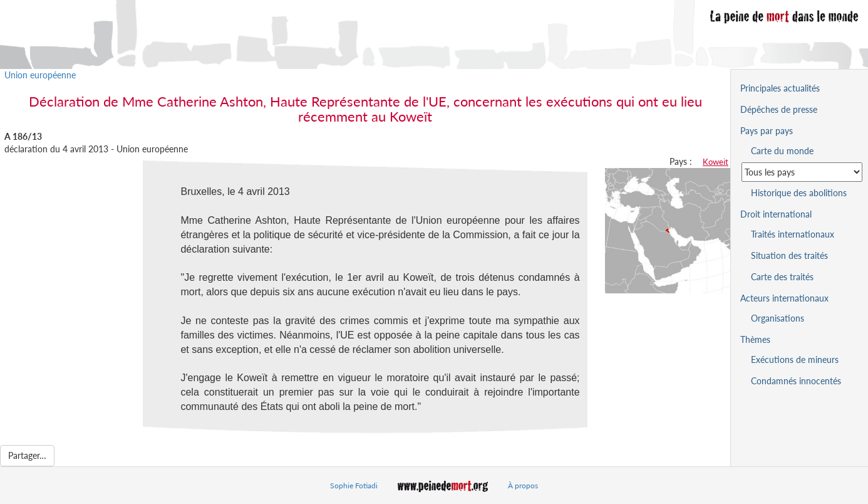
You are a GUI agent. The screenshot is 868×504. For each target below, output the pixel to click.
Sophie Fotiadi (354, 486)
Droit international (776, 214)
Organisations (778, 318)
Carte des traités (782, 277)
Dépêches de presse (779, 109)
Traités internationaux (793, 234)
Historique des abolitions (799, 193)
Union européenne (40, 75)
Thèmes (755, 339)
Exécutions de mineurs (795, 360)
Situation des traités (789, 255)
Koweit (716, 162)
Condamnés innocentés (796, 381)
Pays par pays (767, 131)
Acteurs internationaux (784, 298)
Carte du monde (782, 151)
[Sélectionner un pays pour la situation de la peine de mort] (802, 172)
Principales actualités (780, 88)
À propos (523, 486)
